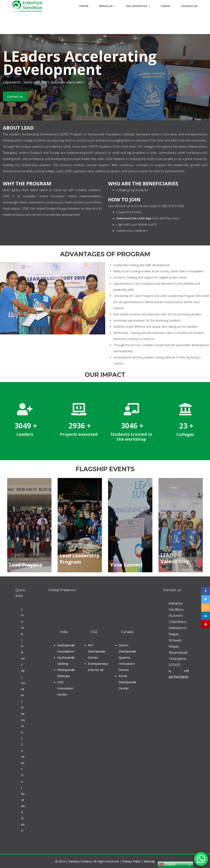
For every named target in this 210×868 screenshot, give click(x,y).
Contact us (189, 6)
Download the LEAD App (134, 218)
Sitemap (149, 861)
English (167, 865)
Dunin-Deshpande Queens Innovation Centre (127, 658)
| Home (23, 622)
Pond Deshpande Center (127, 682)
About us (107, 6)
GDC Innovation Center (65, 688)
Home (84, 6)
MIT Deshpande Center (96, 651)
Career (165, 6)
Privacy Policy (131, 861)
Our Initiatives (138, 6)
